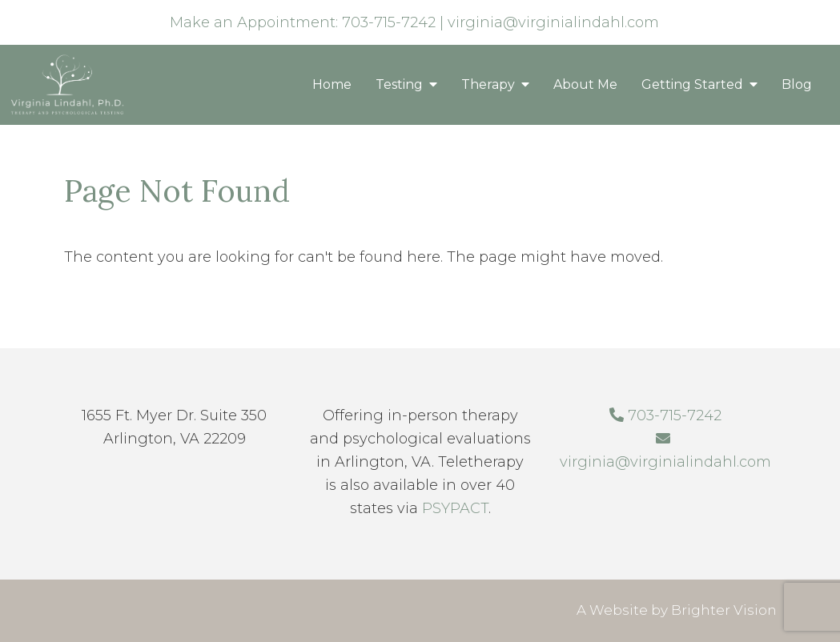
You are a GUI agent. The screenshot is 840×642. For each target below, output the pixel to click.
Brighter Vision (724, 610)
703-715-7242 (389, 22)
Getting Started (692, 84)
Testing (399, 84)
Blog (797, 84)
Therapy (488, 84)
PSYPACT (455, 508)
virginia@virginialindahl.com (553, 22)
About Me (585, 84)
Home (332, 84)
